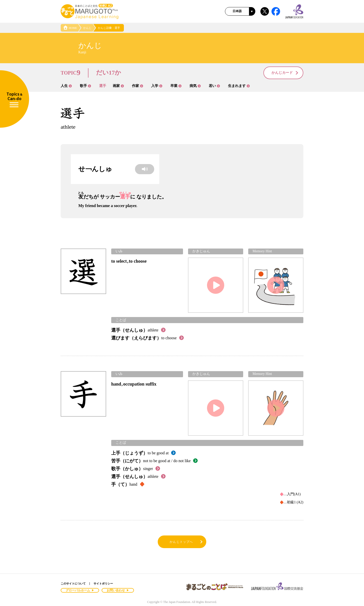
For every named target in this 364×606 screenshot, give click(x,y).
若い (214, 86)
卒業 (176, 86)
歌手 (85, 86)
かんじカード (285, 73)
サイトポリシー (103, 583)
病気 (195, 86)
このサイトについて (73, 583)
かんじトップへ (186, 542)
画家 (118, 86)
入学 (157, 86)
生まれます (239, 86)
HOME (70, 28)
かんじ (87, 28)
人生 (66, 86)
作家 (138, 86)
